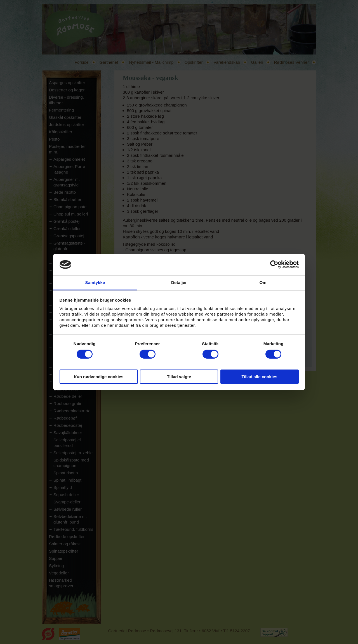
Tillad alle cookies (259, 377)
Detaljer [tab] (179, 282)
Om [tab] (263, 282)
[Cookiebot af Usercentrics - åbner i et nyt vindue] (274, 264)
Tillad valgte (179, 377)
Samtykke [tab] (95, 282)
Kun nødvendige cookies (99, 377)
